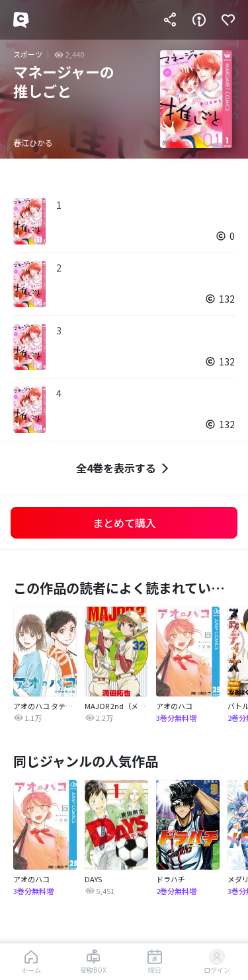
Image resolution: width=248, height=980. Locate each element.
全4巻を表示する (124, 468)
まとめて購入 (124, 523)
